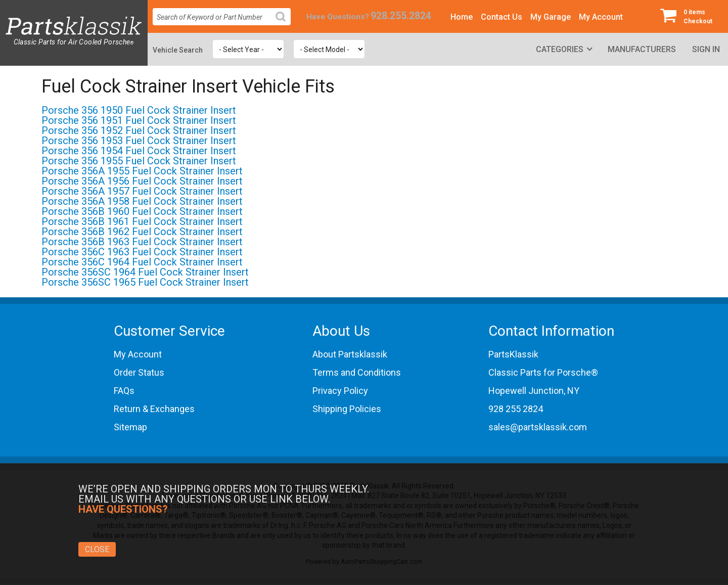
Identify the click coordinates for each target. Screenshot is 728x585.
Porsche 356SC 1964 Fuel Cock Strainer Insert (145, 272)
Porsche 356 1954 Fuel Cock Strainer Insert (139, 151)
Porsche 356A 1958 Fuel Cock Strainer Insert (142, 201)
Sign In (706, 49)
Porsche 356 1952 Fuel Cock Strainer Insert (139, 130)
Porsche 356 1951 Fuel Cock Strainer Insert (139, 120)
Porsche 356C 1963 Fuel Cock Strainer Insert (142, 252)
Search (285, 25)
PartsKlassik (513, 354)
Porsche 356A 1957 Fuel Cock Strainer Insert (142, 191)
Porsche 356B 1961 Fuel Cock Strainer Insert (142, 221)
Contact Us (502, 17)
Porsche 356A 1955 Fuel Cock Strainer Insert (142, 171)
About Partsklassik (350, 354)
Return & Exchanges (154, 409)
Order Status (139, 372)
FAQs (124, 391)
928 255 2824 (516, 409)
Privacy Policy (340, 391)
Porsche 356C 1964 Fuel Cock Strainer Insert (142, 262)
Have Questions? (338, 17)
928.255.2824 (401, 16)
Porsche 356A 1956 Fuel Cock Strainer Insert (142, 181)
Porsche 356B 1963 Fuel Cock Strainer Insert (142, 242)
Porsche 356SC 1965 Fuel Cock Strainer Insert (145, 282)
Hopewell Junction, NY (534, 391)
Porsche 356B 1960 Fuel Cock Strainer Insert (142, 211)
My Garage (551, 17)
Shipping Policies (347, 409)
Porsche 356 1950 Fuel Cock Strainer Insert (139, 110)
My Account (601, 17)
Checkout (690, 16)
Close (97, 549)
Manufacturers (642, 49)
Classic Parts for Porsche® (543, 372)
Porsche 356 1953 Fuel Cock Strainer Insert (139, 141)
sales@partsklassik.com (538, 427)
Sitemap (130, 427)
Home (462, 17)
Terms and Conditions (357, 372)
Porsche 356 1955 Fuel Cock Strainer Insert (139, 161)
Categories (560, 49)
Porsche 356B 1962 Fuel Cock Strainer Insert (142, 232)
